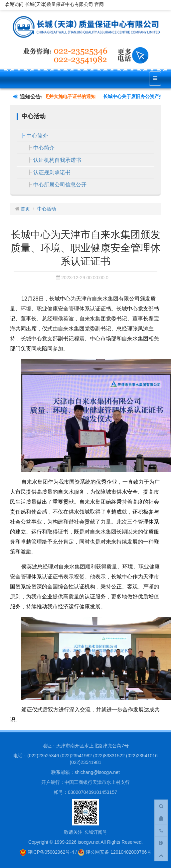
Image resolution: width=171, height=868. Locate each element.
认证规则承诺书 (52, 172)
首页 (25, 209)
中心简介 (37, 136)
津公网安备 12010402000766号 (115, 852)
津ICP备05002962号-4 (47, 852)
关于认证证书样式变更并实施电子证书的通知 (51, 97)
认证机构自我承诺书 (57, 160)
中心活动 (47, 209)
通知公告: (28, 97)
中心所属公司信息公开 (60, 185)
